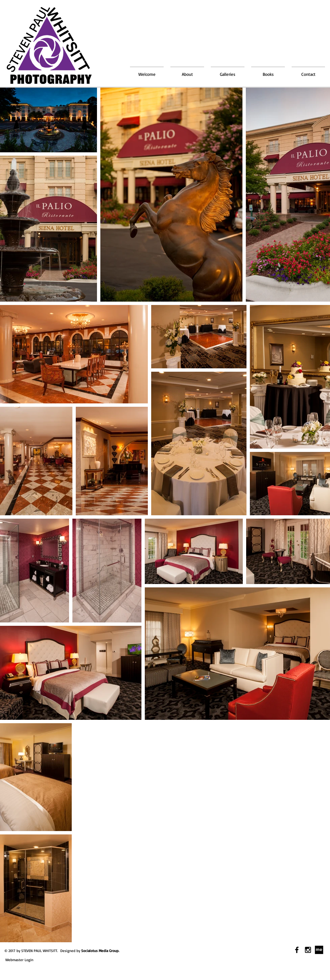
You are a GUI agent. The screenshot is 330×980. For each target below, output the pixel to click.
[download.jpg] (319, 950)
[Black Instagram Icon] (308, 950)
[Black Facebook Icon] (297, 950)
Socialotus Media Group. (100, 951)
